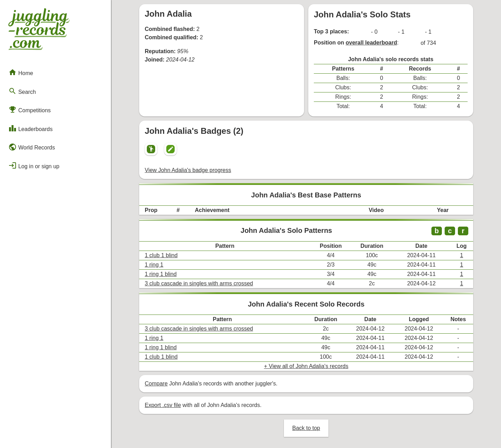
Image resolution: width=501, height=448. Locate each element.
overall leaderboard (372, 43)
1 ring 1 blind (161, 274)
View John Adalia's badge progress (188, 170)
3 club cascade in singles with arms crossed (199, 283)
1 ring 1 (154, 265)
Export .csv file (163, 405)
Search (22, 91)
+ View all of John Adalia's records (306, 366)
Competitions (30, 109)
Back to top (306, 428)
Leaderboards (30, 128)
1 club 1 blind (161, 255)
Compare (156, 384)
